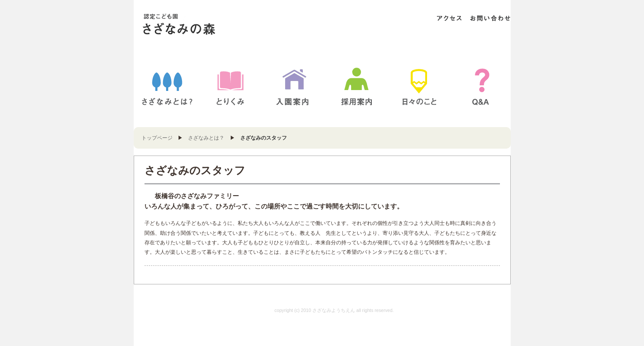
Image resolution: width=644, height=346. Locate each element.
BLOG (419, 86)
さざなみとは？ (167, 86)
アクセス (449, 18)
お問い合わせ (490, 18)
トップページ (157, 138)
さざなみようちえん (196, 25)
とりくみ (230, 86)
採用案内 (357, 86)
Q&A (482, 86)
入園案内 (292, 86)
